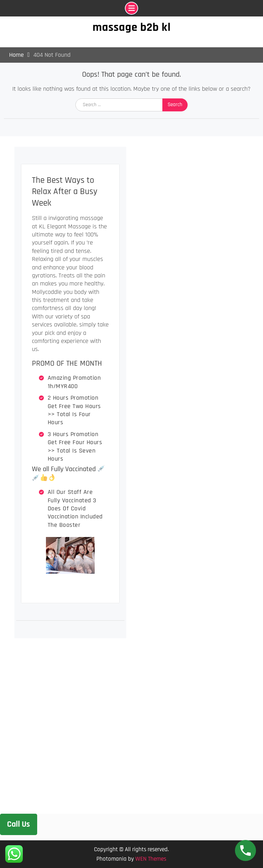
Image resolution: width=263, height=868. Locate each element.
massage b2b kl (132, 27)
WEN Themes (151, 859)
